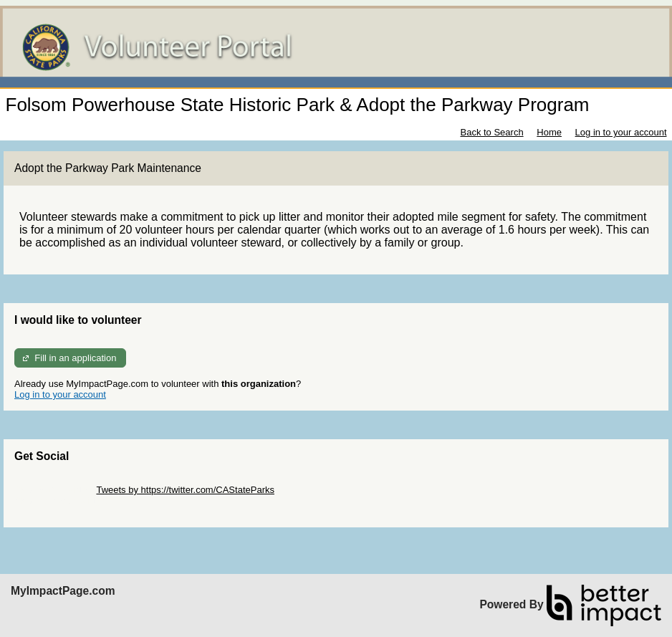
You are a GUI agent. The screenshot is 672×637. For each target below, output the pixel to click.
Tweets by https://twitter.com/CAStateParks (185, 490)
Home (549, 132)
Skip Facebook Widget (61, 500)
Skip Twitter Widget (54, 490)
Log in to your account (621, 132)
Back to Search (491, 132)
